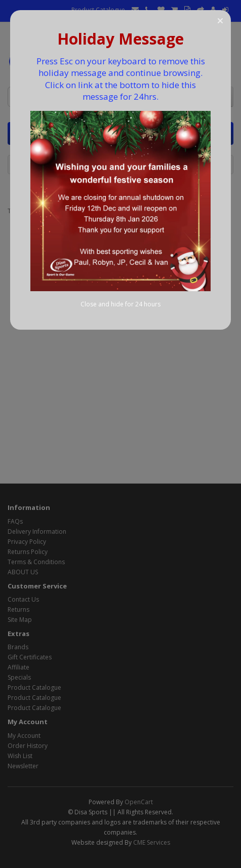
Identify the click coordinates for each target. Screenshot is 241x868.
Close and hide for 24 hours (120, 304)
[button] (220, 21)
